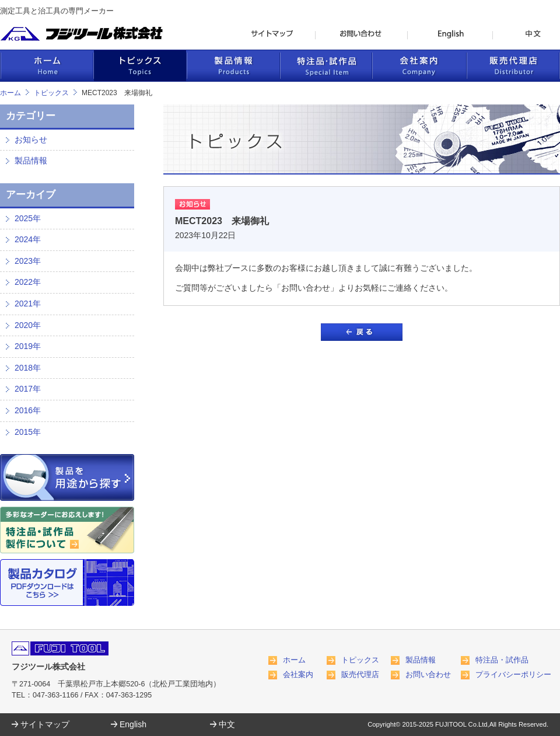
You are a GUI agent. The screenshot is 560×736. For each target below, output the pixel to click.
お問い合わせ (428, 675)
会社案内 (298, 675)
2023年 (28, 261)
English (133, 724)
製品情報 (31, 161)
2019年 (28, 346)
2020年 (28, 325)
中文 (227, 724)
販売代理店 (360, 675)
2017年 (28, 389)
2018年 (28, 368)
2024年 (28, 239)
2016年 (28, 410)
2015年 (28, 432)
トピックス (51, 93)
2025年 (28, 218)
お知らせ (31, 139)
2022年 (28, 282)
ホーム (10, 93)
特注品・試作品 (502, 660)
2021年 (28, 304)
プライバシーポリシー (513, 675)
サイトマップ (45, 724)
